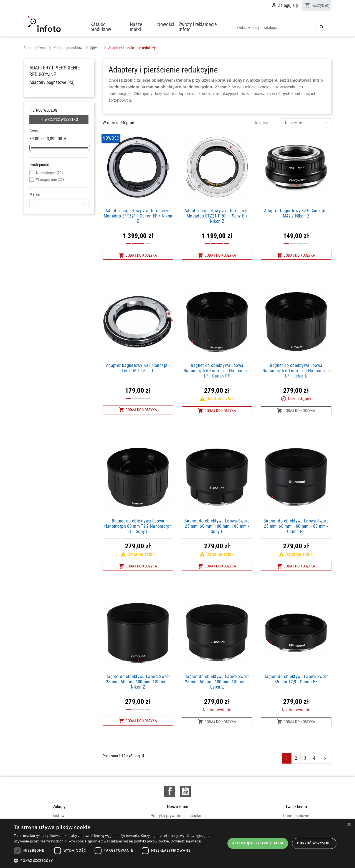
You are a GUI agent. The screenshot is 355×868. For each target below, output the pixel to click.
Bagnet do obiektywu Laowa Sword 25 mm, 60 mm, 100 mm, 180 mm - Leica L (217, 682)
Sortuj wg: (261, 123)
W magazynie (50, 179)
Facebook (170, 791)
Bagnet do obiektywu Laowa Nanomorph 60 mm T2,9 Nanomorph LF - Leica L (296, 371)
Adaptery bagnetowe (52, 82)
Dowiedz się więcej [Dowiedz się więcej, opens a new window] (186, 841)
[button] (119, 861)
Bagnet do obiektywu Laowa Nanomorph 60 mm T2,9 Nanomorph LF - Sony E (138, 526)
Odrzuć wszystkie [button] (314, 843)
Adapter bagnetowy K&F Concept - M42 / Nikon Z (296, 213)
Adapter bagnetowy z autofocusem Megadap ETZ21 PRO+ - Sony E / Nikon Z (217, 216)
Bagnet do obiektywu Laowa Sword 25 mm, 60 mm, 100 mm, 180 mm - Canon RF (296, 526)
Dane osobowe (296, 816)
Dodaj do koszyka (138, 255)
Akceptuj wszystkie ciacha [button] (258, 843)
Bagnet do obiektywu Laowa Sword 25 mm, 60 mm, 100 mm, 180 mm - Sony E (217, 526)
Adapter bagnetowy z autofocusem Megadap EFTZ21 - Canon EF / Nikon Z (138, 216)
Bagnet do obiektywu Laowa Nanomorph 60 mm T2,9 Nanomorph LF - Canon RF (217, 371)
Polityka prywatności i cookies (177, 816)
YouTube (185, 791)
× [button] (349, 825)
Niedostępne (49, 173)
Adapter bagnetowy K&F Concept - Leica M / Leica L (138, 368)
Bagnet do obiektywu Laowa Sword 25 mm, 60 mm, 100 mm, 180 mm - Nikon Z (138, 682)
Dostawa (59, 816)
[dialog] (177, 843)
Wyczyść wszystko (59, 120)
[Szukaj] (275, 27)
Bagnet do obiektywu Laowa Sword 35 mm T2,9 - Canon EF (296, 679)
